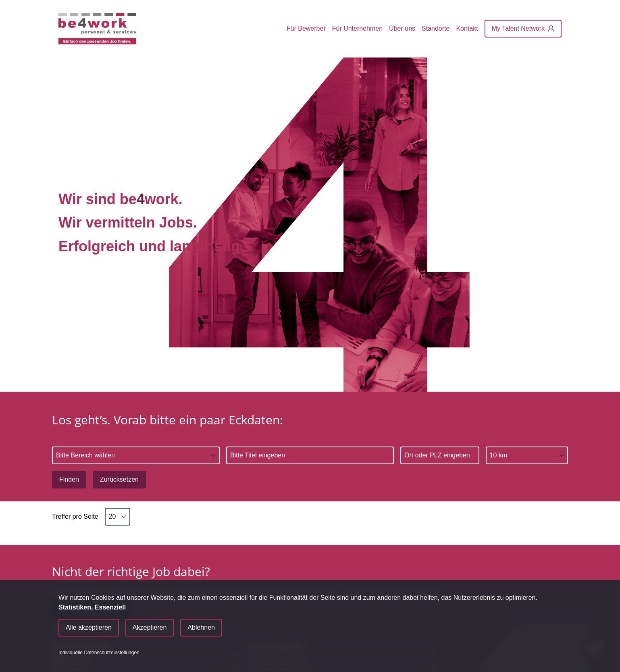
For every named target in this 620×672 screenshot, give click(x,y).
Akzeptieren (150, 627)
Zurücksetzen (119, 479)
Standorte (436, 28)
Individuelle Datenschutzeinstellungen (99, 653)
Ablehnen (201, 627)
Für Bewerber (306, 28)
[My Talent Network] (523, 29)
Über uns (402, 28)
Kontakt (467, 28)
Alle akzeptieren (89, 627)
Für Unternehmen (357, 28)
